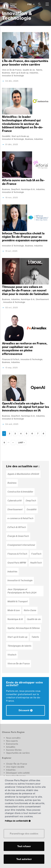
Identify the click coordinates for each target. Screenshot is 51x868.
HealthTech (36, 563)
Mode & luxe (14, 610)
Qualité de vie (29, 70)
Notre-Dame (30, 610)
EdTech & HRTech (17, 527)
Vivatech (12, 655)
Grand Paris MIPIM (17, 563)
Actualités (11, 747)
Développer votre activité (18, 773)
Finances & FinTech (11, 359)
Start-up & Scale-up (20, 73)
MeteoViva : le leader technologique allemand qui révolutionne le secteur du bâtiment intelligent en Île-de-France (23, 124)
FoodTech (36, 554)
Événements (12, 744)
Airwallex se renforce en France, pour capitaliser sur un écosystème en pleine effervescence (25, 349)
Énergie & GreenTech (18, 536)
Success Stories (14, 750)
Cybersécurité (15, 501)
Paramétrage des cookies (24, 834)
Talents (39, 70)
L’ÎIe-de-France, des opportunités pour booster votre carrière (25, 63)
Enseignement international (21, 545)
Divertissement (42, 299)
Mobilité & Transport (18, 601)
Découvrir (24, 710)
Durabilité (6, 136)
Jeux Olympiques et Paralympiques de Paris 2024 (22, 591)
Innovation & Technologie (13, 76)
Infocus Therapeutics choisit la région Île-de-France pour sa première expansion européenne (25, 237)
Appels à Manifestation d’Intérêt (23, 474)
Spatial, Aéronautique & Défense (24, 628)
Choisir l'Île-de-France (17, 764)
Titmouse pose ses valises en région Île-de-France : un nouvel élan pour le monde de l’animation (25, 290)
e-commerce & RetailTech (20, 518)
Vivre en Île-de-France (12, 70)
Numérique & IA (28, 189)
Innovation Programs (16, 776)
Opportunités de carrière (18, 753)
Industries (34, 73)
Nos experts (12, 741)
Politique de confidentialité (16, 821)
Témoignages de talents (19, 646)
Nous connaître (13, 738)
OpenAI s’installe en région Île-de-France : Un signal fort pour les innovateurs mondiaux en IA (26, 407)
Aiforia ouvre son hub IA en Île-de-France (23, 182)
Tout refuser (24, 846)
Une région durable (15, 767)
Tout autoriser (24, 859)
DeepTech (16, 189)
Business (6, 73)
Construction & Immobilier (20, 492)
